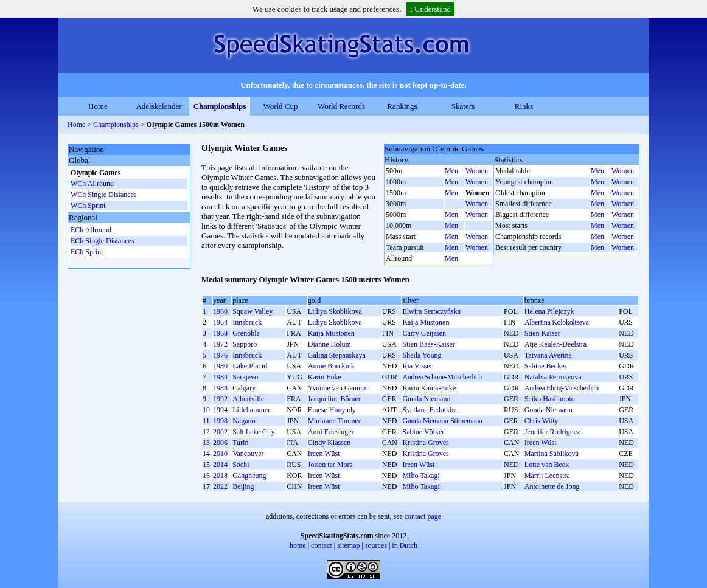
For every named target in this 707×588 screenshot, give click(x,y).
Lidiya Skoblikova (335, 311)
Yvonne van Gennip (337, 388)
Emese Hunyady (332, 410)
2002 (220, 432)
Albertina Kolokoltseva (557, 322)
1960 (220, 311)
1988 (220, 388)
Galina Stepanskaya (337, 355)
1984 (220, 377)
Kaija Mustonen (426, 322)
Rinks (524, 106)
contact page (423, 516)
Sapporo (245, 344)
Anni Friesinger (331, 432)
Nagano (244, 421)
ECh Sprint (87, 252)
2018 (220, 476)
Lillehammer (251, 410)
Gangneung (249, 476)
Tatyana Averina (548, 355)
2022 (220, 486)
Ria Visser (417, 366)
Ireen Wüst (541, 443)
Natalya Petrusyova (553, 377)
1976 (220, 355)
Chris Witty (542, 421)
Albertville (248, 399)
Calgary (244, 388)
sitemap (348, 545)
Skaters (463, 106)
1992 (220, 399)
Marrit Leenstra (547, 476)
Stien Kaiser (542, 333)
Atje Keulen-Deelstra (555, 344)
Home (98, 106)
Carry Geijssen (424, 333)
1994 (220, 410)
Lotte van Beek (547, 465)
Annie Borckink (331, 366)
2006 (220, 443)
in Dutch (405, 545)
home (298, 545)
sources (376, 545)
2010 (220, 454)
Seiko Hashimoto (550, 399)
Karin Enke (325, 377)
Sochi (241, 465)
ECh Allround (91, 230)
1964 (220, 322)
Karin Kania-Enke (429, 388)
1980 (220, 366)
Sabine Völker (423, 432)
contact (322, 545)
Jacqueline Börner (334, 399)
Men (451, 171)
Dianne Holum (329, 344)
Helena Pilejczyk (549, 311)
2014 (220, 465)
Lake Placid (250, 366)
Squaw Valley (252, 311)
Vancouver (248, 454)
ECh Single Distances (103, 241)
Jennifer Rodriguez (552, 432)
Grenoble (246, 333)
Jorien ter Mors (330, 465)
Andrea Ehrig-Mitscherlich (562, 388)
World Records (341, 106)
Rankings (402, 106)
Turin (240, 443)
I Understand (430, 9)
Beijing (243, 486)
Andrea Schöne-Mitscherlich (442, 377)
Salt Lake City (253, 432)
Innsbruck (247, 322)
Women (477, 171)
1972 (220, 344)
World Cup (280, 106)
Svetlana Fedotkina (430, 410)
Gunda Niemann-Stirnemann (442, 421)
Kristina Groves (425, 443)
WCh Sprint (88, 206)
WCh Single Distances (104, 195)
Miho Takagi (421, 476)
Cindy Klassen (329, 443)
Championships (220, 106)
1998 (220, 421)
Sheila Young (422, 355)
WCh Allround (92, 184)
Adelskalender (158, 106)
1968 (220, 333)
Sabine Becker (546, 366)
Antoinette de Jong (552, 486)
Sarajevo (245, 377)
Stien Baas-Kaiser (428, 344)
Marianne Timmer (334, 421)
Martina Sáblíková (552, 454)
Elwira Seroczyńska (431, 311)
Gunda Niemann (426, 399)
